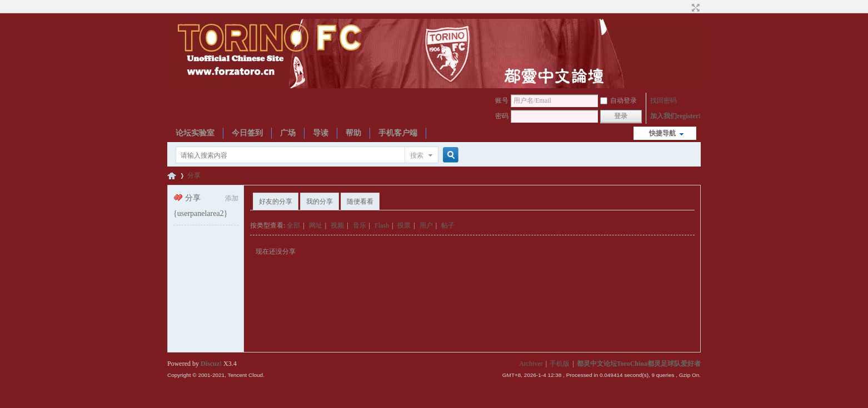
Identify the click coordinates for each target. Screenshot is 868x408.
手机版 (560, 364)
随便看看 (360, 202)
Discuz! (211, 364)
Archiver (531, 364)
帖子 (448, 225)
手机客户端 (398, 133)
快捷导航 (662, 133)
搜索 (417, 155)
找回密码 (664, 100)
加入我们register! (675, 116)
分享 (194, 175)
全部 (293, 225)
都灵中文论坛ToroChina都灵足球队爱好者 (172, 176)
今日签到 (247, 133)
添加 (232, 198)
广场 (288, 133)
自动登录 (618, 100)
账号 (502, 100)
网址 (316, 225)
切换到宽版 (694, 8)
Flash (382, 225)
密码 (502, 116)
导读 (321, 133)
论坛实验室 (195, 133)
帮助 (353, 133)
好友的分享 (276, 202)
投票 (404, 225)
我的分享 (320, 202)
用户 (426, 225)
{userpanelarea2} (200, 213)
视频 (337, 225)
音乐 (360, 225)
